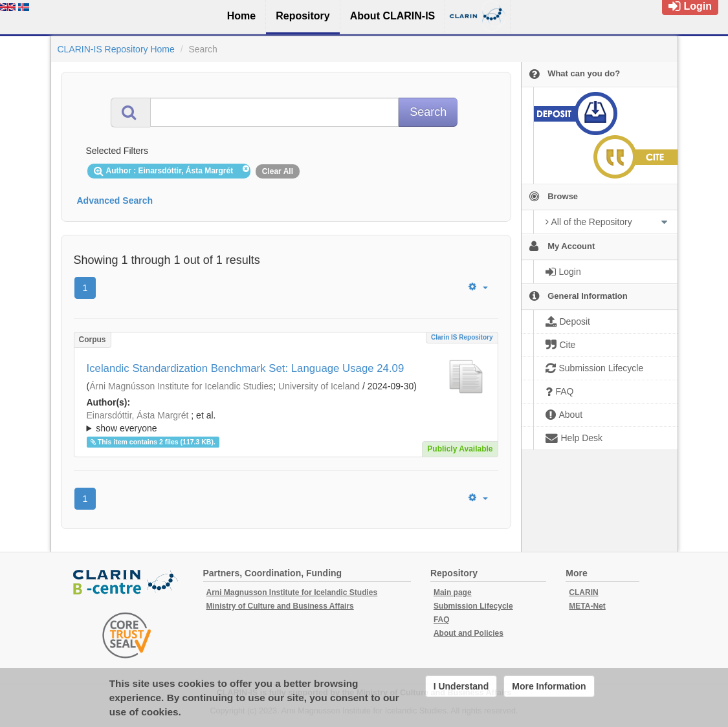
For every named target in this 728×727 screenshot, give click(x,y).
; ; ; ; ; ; (286, 422)
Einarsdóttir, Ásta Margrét (138, 415)
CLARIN (583, 592)
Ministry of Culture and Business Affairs (280, 606)
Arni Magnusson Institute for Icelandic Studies (292, 592)
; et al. (286, 422)
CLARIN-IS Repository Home (116, 49)
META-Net (587, 606)
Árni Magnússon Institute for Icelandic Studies (181, 386)
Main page (453, 592)
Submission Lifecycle (473, 606)
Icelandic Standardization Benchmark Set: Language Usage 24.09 (246, 368)
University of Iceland (319, 386)
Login (690, 6)
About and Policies (469, 633)
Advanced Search (115, 201)
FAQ (442, 620)
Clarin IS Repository (462, 337)
